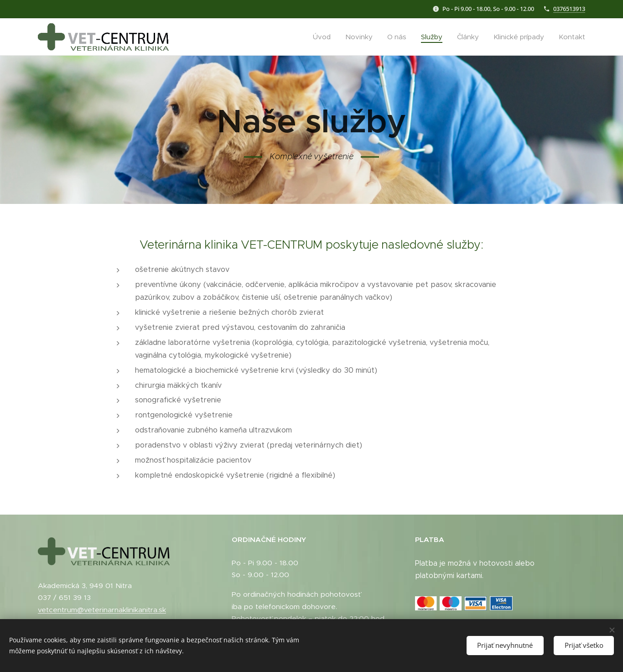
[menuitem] (324, 37)
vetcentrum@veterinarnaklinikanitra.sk (102, 610)
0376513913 (569, 9)
